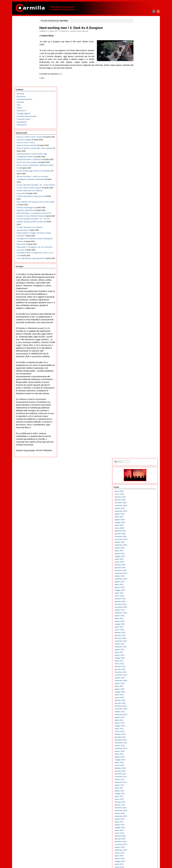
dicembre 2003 (140, 809)
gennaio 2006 (140, 739)
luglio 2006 (139, 722)
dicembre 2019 (140, 267)
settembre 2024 (140, 106)
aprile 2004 (139, 798)
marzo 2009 (139, 631)
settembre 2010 (140, 581)
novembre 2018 (140, 304)
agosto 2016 (139, 380)
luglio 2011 (139, 552)
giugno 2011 (139, 555)
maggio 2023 (139, 151)
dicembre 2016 (140, 369)
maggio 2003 (139, 829)
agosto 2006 (139, 719)
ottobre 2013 (139, 476)
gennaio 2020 (140, 264)
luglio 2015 (139, 417)
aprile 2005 (139, 764)
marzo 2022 (139, 191)
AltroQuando (22, 57)
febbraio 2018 (140, 329)
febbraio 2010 (140, 600)
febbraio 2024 (140, 126)
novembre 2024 (140, 100)
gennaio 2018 (140, 332)
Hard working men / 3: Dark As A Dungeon (75, 28)
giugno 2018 (139, 318)
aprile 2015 (139, 425)
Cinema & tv (68, 31)
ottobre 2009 (139, 612)
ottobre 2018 (139, 307)
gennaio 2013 (140, 502)
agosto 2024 (139, 109)
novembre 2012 (140, 507)
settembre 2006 (140, 716)
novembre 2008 (140, 643)
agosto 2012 (139, 516)
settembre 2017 (140, 343)
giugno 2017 (139, 352)
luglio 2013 (139, 485)
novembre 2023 (140, 134)
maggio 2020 (139, 253)
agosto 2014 (139, 448)
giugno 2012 (139, 521)
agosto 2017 (139, 346)
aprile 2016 (139, 391)
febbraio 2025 (140, 92)
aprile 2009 (139, 629)
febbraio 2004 (140, 804)
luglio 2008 (139, 654)
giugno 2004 (139, 792)
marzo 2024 (139, 123)
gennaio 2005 (140, 773)
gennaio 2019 (140, 298)
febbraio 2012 (140, 533)
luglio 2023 (139, 146)
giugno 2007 (139, 691)
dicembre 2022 (140, 165)
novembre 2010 (140, 575)
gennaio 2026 (140, 61)
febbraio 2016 (140, 397)
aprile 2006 (139, 730)
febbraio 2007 (140, 702)
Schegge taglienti (24, 46)
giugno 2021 (139, 216)
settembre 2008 (140, 648)
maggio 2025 (139, 83)
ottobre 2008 (139, 646)
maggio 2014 (139, 456)
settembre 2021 (140, 208)
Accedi (137, 853)
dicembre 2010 (140, 572)
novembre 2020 (140, 236)
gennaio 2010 (140, 603)
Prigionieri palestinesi (25, 185)
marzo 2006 (139, 733)
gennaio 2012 (140, 535)
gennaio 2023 (140, 163)
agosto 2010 (139, 583)
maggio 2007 (139, 694)
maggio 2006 (139, 728)
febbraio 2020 (140, 261)
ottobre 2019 (139, 273)
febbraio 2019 (140, 295)
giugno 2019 (139, 284)
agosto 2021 (139, 211)
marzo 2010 (139, 598)
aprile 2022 (139, 188)
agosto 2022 (139, 177)
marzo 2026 (139, 55)
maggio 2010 (139, 592)
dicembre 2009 (140, 606)
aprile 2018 (139, 324)
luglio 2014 (139, 451)
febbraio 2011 (140, 566)
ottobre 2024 (139, 103)
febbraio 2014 (140, 465)
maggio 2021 (139, 219)
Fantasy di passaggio (25, 180)
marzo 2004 (139, 801)
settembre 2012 (140, 513)
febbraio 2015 (140, 431)
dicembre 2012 (140, 504)
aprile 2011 (139, 561)
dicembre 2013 (140, 470)
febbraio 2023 (140, 160)
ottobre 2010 (139, 578)
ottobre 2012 (139, 510)
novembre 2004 (140, 778)
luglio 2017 (139, 349)
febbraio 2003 (140, 838)
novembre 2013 (140, 473)
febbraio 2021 (140, 228)
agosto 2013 (139, 482)
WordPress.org (140, 861)
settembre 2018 (140, 309)
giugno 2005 (139, 759)
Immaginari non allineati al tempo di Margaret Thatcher (27, 236)
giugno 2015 (139, 420)
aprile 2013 (139, 493)
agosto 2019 (139, 278)
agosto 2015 (139, 414)
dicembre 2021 (140, 199)
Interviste (20, 35)
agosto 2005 (139, 753)
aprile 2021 (139, 222)
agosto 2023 (139, 143)
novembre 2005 (140, 744)
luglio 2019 (139, 281)
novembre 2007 (140, 677)
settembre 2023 (140, 140)
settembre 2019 (140, 276)
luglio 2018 (139, 315)
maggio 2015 (139, 422)
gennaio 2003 (140, 840)
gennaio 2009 (140, 637)
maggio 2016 (139, 389)
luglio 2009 (139, 620)
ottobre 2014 (139, 442)
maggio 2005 (139, 761)
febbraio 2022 (140, 194)
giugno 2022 (139, 182)
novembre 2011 (140, 541)
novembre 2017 (140, 338)
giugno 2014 (139, 454)
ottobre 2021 (139, 205)
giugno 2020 (139, 250)
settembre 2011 (140, 547)
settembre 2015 (140, 411)
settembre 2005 (140, 750)
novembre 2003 (140, 812)
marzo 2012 (139, 530)
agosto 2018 (139, 312)
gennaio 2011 (140, 569)
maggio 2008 (139, 660)
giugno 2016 (139, 386)
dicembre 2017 (140, 335)
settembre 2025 (140, 72)
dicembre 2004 (140, 776)
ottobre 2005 (139, 747)
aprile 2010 (139, 595)
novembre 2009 (140, 609)
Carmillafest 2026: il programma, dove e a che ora (27, 256)
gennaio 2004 (140, 807)
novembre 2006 (140, 711)
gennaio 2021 (140, 230)
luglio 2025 (139, 78)
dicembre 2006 (140, 708)
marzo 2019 (139, 292)
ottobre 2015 (139, 408)
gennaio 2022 (140, 196)
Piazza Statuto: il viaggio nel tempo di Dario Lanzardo (26, 228)
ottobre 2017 (139, 341)
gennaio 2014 (140, 468)
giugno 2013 (139, 487)
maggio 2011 (139, 558)
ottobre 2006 (139, 713)
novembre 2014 (140, 439)
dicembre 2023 (140, 131)
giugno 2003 (139, 826)
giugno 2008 (139, 657)
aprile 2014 (139, 459)
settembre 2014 (140, 445)
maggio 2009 (139, 626)
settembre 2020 (140, 242)
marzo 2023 (139, 157)
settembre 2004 (140, 784)
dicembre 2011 (140, 538)
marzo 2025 (139, 89)
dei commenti (142, 858)
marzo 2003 (139, 835)
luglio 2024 (139, 112)
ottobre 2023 (139, 137)
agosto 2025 (139, 75)
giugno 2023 (139, 148)
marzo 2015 (139, 428)
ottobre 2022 (139, 171)
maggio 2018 (139, 321)
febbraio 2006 (140, 736)
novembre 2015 (140, 405)
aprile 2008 (139, 663)
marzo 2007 (139, 699)
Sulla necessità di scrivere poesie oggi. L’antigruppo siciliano (27, 101)
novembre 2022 (140, 168)
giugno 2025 (139, 81)
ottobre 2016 (139, 374)
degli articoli (141, 856)
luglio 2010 (139, 586)
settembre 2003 (140, 818)
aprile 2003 (139, 832)
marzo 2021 (139, 225)
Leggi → (46, 78)
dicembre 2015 (140, 403)
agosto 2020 (139, 244)
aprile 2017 (139, 357)
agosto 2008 (139, 651)
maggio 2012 (139, 524)
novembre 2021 (140, 202)
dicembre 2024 (140, 98)
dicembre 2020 (140, 233)
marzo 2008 (139, 665)
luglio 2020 (139, 247)
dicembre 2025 (140, 64)
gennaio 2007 (140, 705)
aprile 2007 (139, 696)
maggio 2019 (139, 287)
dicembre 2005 (140, 742)
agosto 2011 (139, 550)
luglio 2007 (139, 688)
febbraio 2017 (140, 363)
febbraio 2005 (140, 770)
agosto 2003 (139, 821)
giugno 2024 (139, 115)
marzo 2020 (139, 259)
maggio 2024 (139, 117)
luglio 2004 (139, 790)
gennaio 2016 (140, 400)
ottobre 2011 (139, 544)
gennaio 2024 (140, 129)
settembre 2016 (140, 377)
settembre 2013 (140, 479)
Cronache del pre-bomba (27, 49)
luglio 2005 (139, 756)
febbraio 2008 (140, 668)
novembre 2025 (140, 67)
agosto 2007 (139, 685)
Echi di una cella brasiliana (27, 112)
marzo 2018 (139, 326)
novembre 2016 (140, 372)
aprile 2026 (139, 52)
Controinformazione (24, 32)
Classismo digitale (24, 75)
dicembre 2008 (140, 640)
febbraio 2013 (140, 499)
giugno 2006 (139, 725)
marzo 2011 (139, 564)
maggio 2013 (139, 490)
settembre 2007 (140, 682)
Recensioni (21, 29)
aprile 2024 (139, 120)
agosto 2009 (139, 617)
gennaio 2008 (140, 671)
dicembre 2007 (140, 674)
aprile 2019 (139, 290)
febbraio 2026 (140, 58)
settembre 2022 (140, 174)
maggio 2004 (139, 795)
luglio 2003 (139, 824)
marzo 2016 (139, 394)
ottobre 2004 (139, 781)
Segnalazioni (22, 54)
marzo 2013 (139, 496)
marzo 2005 (139, 767)
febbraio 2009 (140, 634)
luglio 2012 (139, 518)
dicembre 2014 (140, 437)
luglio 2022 (139, 180)
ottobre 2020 (139, 239)
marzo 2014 (139, 462)
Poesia (19, 40)
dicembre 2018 (140, 301)
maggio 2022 (139, 185)
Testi (18, 37)
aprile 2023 (139, 154)
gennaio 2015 (140, 434)
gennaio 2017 (140, 366)
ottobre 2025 (139, 69)
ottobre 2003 (139, 815)
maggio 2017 (139, 355)
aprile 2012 (139, 527)
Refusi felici (21, 242)
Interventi (88, 31)
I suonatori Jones (79, 31)
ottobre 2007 (139, 679)
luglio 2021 (139, 213)
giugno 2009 (139, 623)
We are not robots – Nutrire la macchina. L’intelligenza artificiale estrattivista (27, 137)
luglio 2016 (139, 383)
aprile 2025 (139, 86)
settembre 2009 (140, 615)
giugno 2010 (139, 589)
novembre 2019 (140, 270)
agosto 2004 (139, 787)
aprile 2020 (139, 256)
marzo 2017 (139, 360)
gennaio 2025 (140, 95)
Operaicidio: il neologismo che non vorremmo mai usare (27, 247)
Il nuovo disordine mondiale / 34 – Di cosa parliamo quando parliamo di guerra (28, 205)
